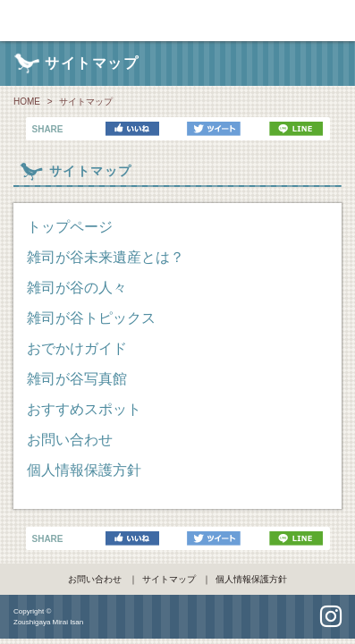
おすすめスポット (84, 409)
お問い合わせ (70, 440)
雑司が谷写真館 (77, 379)
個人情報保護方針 (84, 470)
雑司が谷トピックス (91, 318)
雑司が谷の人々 (77, 288)
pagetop (178, 618)
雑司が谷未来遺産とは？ (106, 257)
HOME (27, 102)
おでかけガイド (77, 348)
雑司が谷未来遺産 (177, 20)
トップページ (70, 227)
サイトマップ (169, 579)
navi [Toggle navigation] (337, 20)
